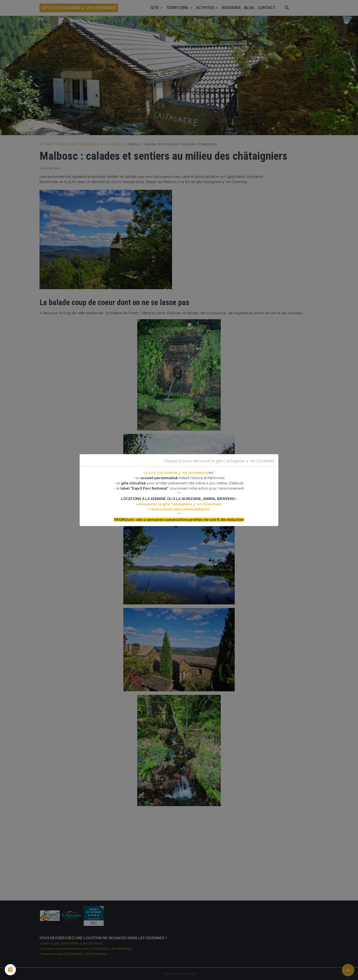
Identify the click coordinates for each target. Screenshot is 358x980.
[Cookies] (11, 970)
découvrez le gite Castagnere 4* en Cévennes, (180, 504)
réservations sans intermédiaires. (180, 509)
